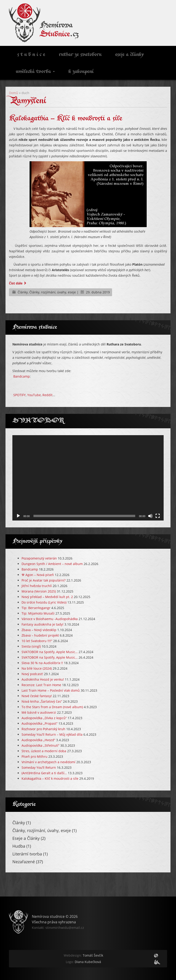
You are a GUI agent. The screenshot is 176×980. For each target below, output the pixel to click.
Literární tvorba (27, 854)
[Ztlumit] (150, 516)
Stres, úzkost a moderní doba (44, 751)
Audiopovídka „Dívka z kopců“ (44, 718)
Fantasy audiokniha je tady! (43, 624)
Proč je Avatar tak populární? (44, 580)
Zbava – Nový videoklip (39, 630)
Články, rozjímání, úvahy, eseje (53, 292)
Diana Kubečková (83, 962)
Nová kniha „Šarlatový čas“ (42, 701)
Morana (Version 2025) (39, 591)
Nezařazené (24, 862)
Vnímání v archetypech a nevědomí (48, 762)
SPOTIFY (19, 395)
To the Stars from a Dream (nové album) (52, 707)
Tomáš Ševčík (83, 955)
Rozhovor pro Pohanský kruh (43, 729)
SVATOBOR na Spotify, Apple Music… (50, 652)
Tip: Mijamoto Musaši (38, 613)
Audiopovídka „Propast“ (40, 723)
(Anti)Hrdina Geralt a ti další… (44, 773)
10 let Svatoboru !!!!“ (37, 641)
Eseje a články (129, 55)
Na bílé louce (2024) (37, 668)
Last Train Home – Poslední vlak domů (51, 690)
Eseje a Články (26, 838)
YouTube (34, 395)
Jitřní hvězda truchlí (37, 586)
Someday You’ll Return (39, 767)
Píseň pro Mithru (34, 756)
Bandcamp (22, 376)
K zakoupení (81, 72)
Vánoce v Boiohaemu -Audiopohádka (50, 619)
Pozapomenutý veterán (39, 558)
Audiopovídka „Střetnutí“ (40, 745)
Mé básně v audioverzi (39, 712)
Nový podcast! (32, 674)
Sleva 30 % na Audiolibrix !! (42, 663)
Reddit (47, 395)
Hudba (19, 846)
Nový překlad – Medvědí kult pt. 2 (47, 597)
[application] (88, 478)
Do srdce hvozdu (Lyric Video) (44, 602)
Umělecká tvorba (35, 72)
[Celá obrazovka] (158, 516)
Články (23, 292)
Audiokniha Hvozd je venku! (43, 679)
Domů (14, 93)
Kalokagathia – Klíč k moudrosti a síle (66, 119)
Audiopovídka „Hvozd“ (38, 740)
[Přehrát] (18, 516)
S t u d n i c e (30, 55)
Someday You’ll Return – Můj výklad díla (52, 734)
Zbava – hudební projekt (40, 635)
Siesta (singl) (31, 646)
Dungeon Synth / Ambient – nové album (52, 564)
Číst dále (18, 283)
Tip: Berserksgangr (36, 608)
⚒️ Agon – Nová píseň (38, 575)
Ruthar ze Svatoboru (80, 55)
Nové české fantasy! (37, 696)
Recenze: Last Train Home (41, 685)
